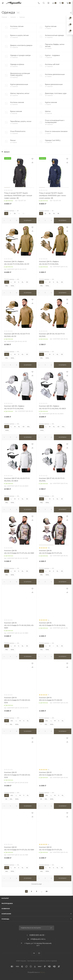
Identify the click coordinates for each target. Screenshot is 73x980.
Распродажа (7, 903)
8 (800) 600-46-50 (37, 935)
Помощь (5, 919)
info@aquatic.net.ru (38, 939)
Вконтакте (34, 953)
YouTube (39, 953)
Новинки (6, 909)
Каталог (5, 898)
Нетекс (43, 972)
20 (47, 891)
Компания (6, 914)
